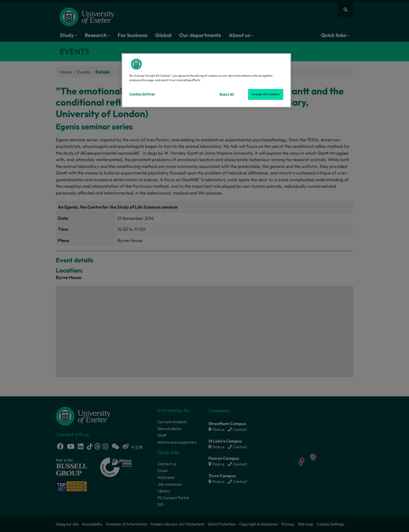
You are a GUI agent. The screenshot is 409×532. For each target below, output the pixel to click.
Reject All (227, 94)
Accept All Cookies (266, 94)
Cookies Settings (142, 94)
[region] (206, 80)
